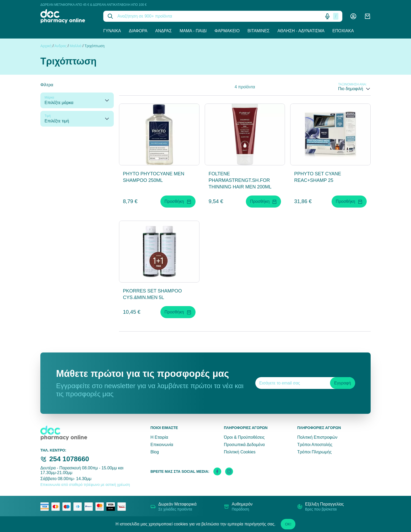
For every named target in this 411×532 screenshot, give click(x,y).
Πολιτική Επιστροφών (317, 437)
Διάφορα (138, 31)
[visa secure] (112, 507)
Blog (155, 452)
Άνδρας (163, 31)
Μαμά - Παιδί (193, 31)
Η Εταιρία (159, 437)
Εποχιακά (343, 31)
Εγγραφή (343, 383)
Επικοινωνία (162, 445)
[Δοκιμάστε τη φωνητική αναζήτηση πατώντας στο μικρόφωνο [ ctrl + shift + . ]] (327, 16)
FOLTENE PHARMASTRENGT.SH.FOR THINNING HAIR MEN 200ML (240, 180)
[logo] (68, 16)
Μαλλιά (76, 46)
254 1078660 (69, 459)
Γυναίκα (112, 31)
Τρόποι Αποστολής (315, 445)
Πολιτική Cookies (240, 452)
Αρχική (46, 46)
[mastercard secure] (101, 507)
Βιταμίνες (258, 31)
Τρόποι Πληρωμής (314, 452)
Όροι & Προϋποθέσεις (244, 437)
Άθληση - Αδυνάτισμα (301, 31)
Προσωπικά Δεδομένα (244, 445)
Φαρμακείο (227, 31)
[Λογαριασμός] (353, 16)
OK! (288, 524)
